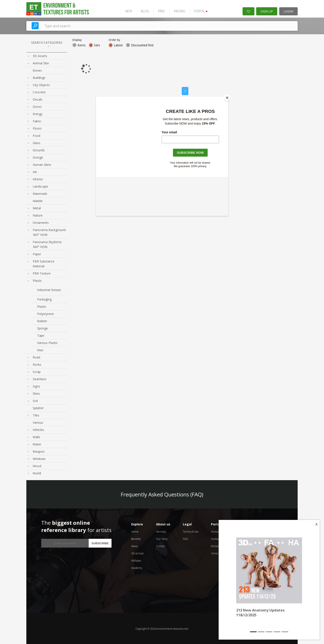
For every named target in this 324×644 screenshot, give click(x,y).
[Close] (227, 98)
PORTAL (199, 10)
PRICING (177, 10)
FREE (159, 10)
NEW (127, 10)
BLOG (143, 10)
